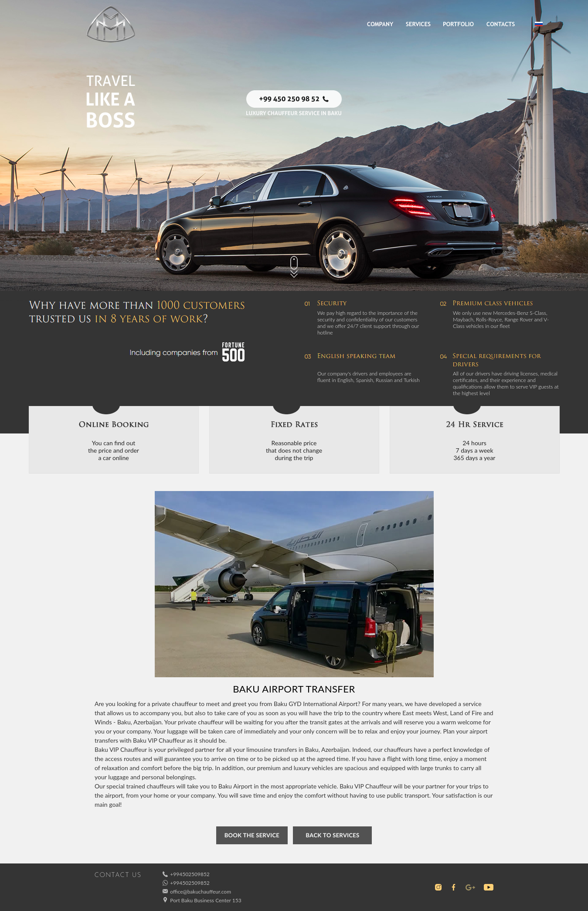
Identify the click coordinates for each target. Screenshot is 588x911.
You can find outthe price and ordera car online (114, 450)
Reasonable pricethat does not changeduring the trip (294, 450)
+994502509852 (190, 874)
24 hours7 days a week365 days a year (475, 450)
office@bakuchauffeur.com (201, 892)
